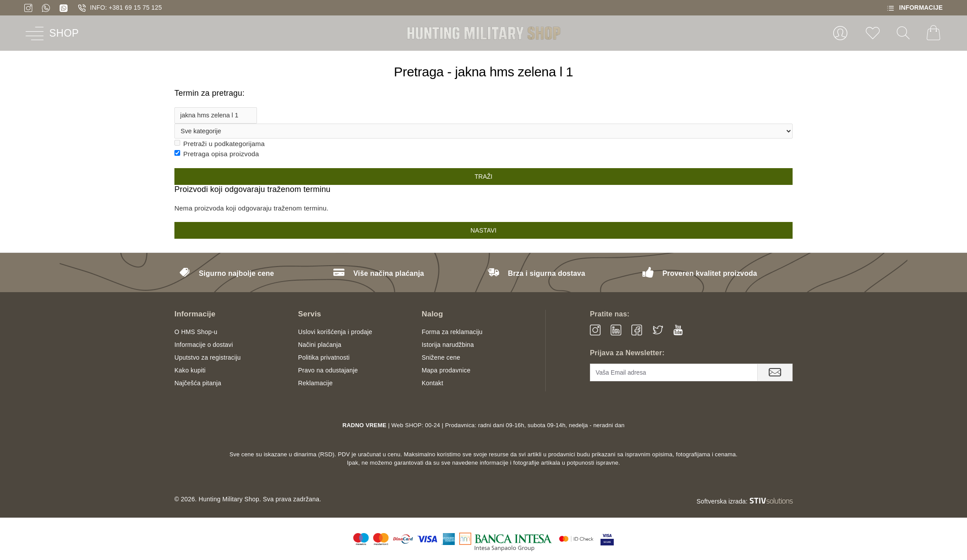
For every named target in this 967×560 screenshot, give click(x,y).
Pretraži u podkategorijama (219, 144)
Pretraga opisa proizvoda (217, 154)
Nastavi (483, 231)
